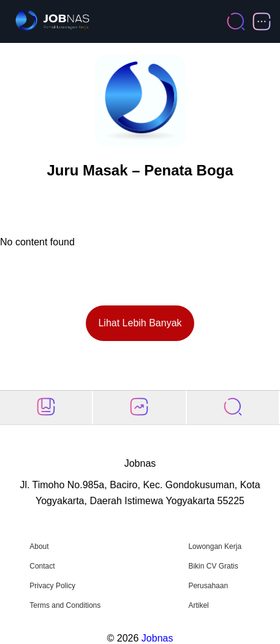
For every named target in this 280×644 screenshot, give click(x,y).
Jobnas (157, 638)
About (39, 546)
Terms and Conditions (65, 605)
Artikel (198, 605)
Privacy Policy (52, 586)
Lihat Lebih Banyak (140, 323)
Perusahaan (208, 586)
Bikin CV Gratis (213, 566)
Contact (42, 566)
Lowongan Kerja (215, 546)
